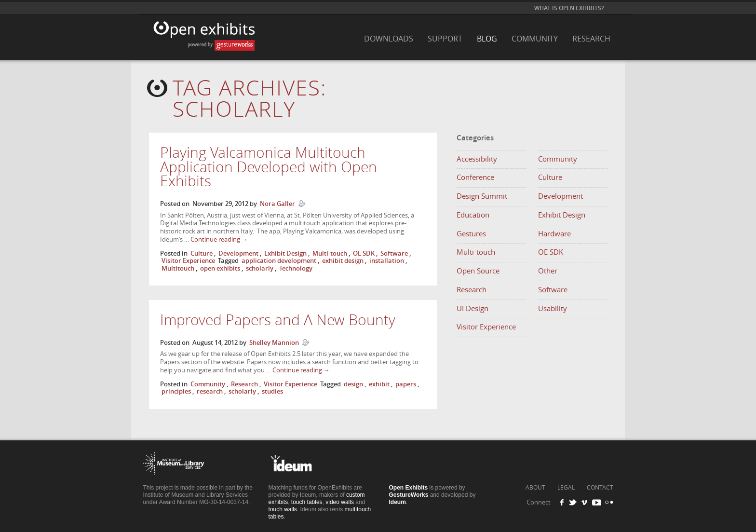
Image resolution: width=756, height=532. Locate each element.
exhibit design (343, 261)
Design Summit (482, 196)
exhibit (379, 384)
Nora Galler (277, 204)
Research (591, 39)
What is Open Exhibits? (569, 8)
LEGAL (566, 488)
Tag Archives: (250, 99)
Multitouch (178, 268)
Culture (202, 253)
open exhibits (220, 268)
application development (279, 261)
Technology (296, 268)
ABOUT (535, 488)
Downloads (389, 39)
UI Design (472, 309)
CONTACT (600, 488)
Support (445, 39)
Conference (475, 177)
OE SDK (364, 253)
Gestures (471, 234)
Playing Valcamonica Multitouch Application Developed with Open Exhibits (269, 167)
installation (387, 261)
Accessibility (477, 159)
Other (548, 271)
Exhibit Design (285, 253)
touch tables (307, 502)
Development (238, 253)
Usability (553, 309)
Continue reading (219, 239)
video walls (340, 502)
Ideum (398, 502)
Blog (487, 39)
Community (535, 39)
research (210, 391)
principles (176, 391)
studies (272, 391)
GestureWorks (409, 495)
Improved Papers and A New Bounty (278, 320)
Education (473, 215)
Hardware (554, 234)
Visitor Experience (188, 261)
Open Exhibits (202, 39)
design (353, 384)
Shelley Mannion (274, 343)
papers (406, 384)
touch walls (283, 509)
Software (394, 253)
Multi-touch (330, 253)
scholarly (260, 268)
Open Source (478, 271)
